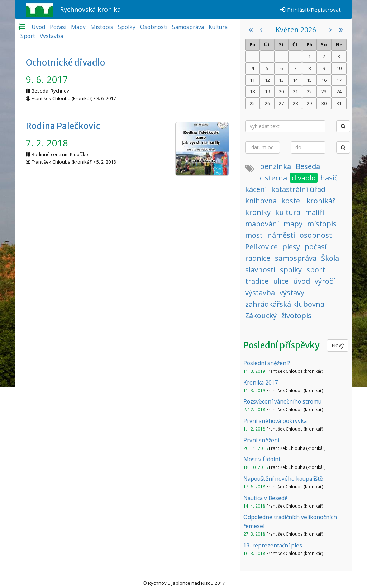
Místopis (102, 27)
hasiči (330, 178)
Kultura (218, 27)
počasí (316, 247)
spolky (291, 270)
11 (252, 80)
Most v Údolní (262, 459)
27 (281, 103)
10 (339, 68)
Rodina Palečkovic (63, 126)
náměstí (281, 235)
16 (324, 80)
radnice (258, 258)
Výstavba (51, 36)
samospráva (296, 258)
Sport (28, 36)
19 (267, 91)
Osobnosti (154, 27)
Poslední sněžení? (267, 363)
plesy (291, 247)
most (254, 235)
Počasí (58, 27)
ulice (281, 281)
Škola (330, 258)
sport (316, 270)
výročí (325, 281)
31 (339, 103)
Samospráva (188, 27)
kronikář (321, 201)
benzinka (275, 166)
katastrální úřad (298, 189)
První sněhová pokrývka (275, 421)
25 (252, 103)
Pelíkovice (261, 247)
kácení (256, 189)
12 (267, 80)
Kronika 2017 (261, 382)
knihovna (261, 201)
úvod (302, 281)
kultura (288, 212)
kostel (292, 201)
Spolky (127, 27)
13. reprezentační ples (273, 545)
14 (295, 80)
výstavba (260, 293)
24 (339, 91)
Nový (338, 345)
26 (267, 103)
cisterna (273, 178)
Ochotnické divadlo (65, 63)
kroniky (258, 212)
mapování (262, 224)
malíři (314, 212)
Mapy (78, 27)
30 (324, 103)
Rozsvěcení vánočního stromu (282, 401)
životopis (296, 316)
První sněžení (261, 440)
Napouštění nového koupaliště (283, 479)
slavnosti (260, 270)
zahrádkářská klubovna (285, 304)
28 (295, 103)
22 (309, 91)
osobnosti (317, 235)
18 (252, 91)
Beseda (308, 166)
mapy (293, 224)
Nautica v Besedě (266, 498)
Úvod (38, 27)
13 (281, 80)
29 (309, 103)
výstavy (292, 293)
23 (324, 91)
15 (309, 80)
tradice (257, 281)
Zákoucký (261, 316)
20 (281, 91)
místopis (322, 224)
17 (339, 80)
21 (295, 91)
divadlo (304, 178)
